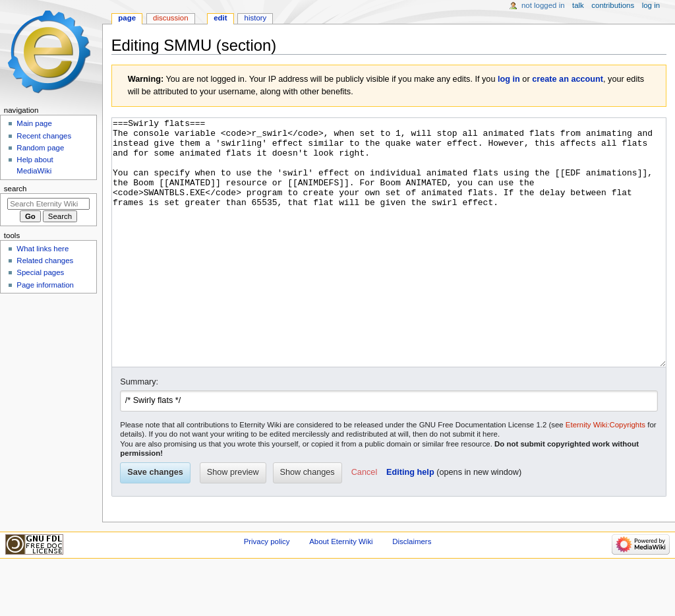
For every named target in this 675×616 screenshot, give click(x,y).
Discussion (170, 18)
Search (15, 189)
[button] (364, 522)
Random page (40, 148)
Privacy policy (267, 591)
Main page (34, 123)
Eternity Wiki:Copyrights (605, 474)
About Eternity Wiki (341, 591)
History (256, 18)
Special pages (40, 272)
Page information (45, 285)
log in (509, 79)
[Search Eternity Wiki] (48, 204)
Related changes (45, 261)
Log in (651, 5)
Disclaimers (412, 591)
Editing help (410, 522)
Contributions (613, 5)
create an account (568, 79)
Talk (578, 5)
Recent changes (44, 136)
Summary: (139, 431)
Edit (220, 18)
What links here (43, 249)
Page (127, 18)
